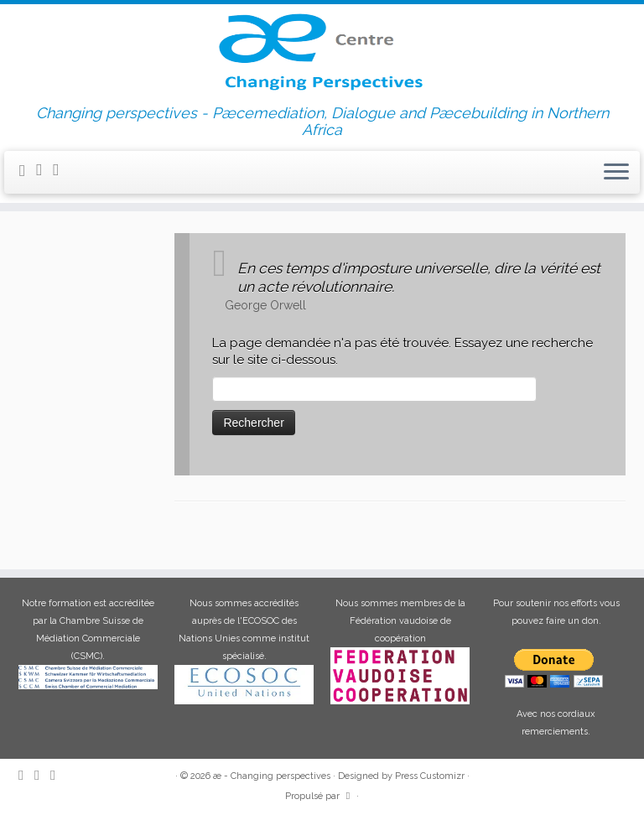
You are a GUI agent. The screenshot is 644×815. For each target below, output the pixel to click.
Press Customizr (430, 776)
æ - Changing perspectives (272, 776)
